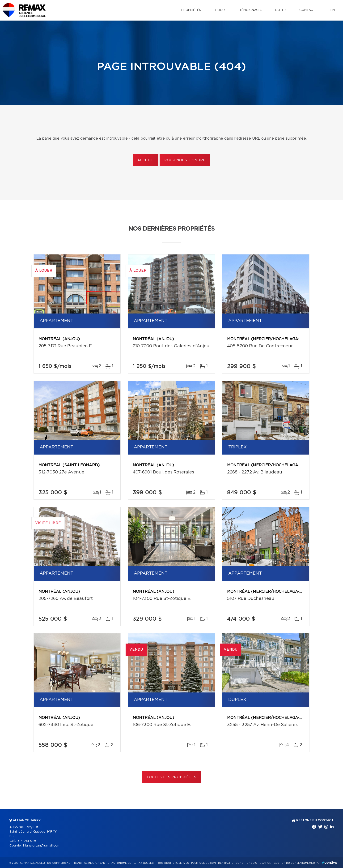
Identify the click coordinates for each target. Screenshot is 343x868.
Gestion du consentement (293, 863)
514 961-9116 (27, 841)
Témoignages (251, 10)
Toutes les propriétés (171, 777)
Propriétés (191, 10)
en (333, 10)
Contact (307, 10)
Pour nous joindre (185, 160)
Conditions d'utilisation (253, 863)
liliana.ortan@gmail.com (42, 846)
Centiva (330, 862)
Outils (281, 10)
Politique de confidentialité (212, 863)
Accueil (146, 160)
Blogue (220, 10)
